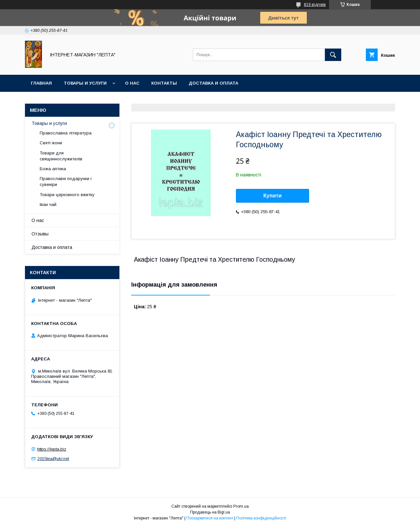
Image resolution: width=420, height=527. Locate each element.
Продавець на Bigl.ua (210, 512)
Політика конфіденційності (261, 518)
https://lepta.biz (52, 449)
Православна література (66, 133)
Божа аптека (53, 169)
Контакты (164, 83)
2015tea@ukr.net (53, 459)
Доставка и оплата (213, 83)
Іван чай (48, 204)
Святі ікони (51, 143)
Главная (41, 83)
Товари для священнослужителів (61, 156)
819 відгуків (315, 5)
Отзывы (40, 234)
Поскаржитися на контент (210, 518)
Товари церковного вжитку (67, 195)
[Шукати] (333, 55)
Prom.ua (241, 506)
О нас (132, 83)
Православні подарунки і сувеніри (66, 182)
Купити (273, 196)
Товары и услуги (85, 83)
